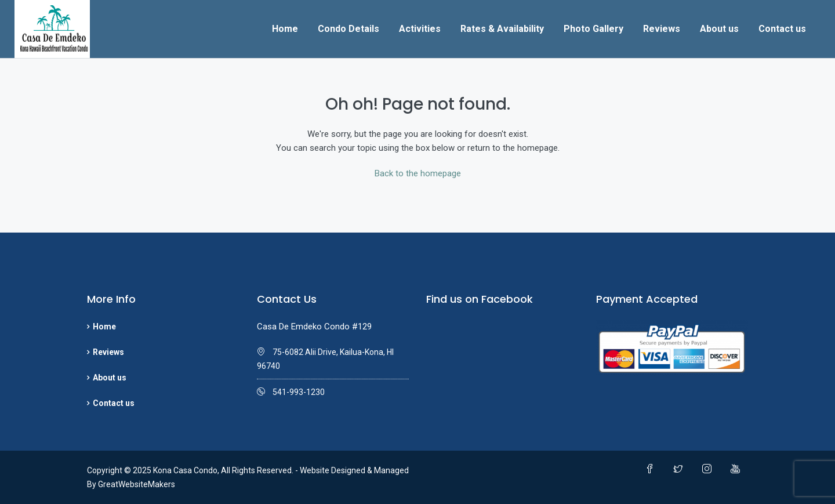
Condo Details (348, 29)
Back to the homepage (418, 173)
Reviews (662, 29)
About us (719, 29)
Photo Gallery (593, 29)
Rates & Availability (502, 29)
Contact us (782, 29)
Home (285, 29)
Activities (420, 29)
